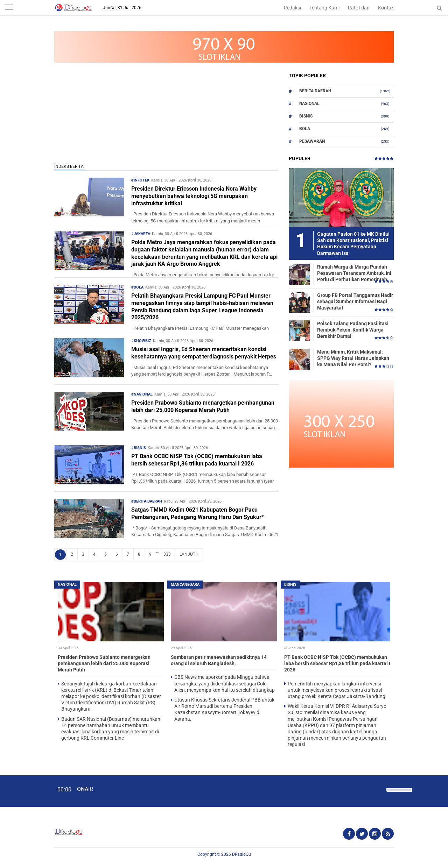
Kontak (386, 8)
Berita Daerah (315, 91)
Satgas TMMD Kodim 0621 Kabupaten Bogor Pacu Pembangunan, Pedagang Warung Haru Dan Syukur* (198, 513)
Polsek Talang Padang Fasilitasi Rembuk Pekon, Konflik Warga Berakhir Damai (353, 330)
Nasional (309, 104)
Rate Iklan (359, 8)
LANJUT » (189, 554)
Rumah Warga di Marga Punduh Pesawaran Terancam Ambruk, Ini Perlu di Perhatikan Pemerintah (354, 273)
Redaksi (292, 8)
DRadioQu (241, 854)
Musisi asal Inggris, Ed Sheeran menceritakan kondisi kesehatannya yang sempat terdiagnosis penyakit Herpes (204, 353)
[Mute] (379, 789)
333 (167, 554)
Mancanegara (185, 585)
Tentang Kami (324, 8)
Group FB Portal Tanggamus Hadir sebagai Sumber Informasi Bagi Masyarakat (355, 301)
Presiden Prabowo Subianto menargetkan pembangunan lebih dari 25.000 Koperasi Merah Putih (203, 406)
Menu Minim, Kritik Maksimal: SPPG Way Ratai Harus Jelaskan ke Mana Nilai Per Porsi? (353, 358)
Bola (305, 129)
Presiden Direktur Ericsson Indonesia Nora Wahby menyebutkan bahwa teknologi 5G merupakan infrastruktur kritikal (194, 196)
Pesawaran (312, 141)
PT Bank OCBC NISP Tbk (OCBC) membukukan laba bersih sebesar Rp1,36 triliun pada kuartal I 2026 (197, 460)
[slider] (399, 794)
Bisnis (306, 116)
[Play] (23, 791)
